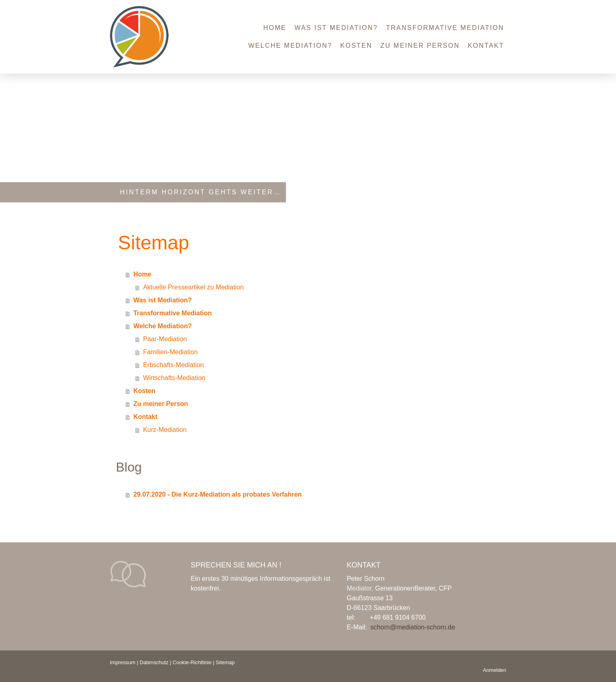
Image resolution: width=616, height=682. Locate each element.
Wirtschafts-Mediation (174, 378)
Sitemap (225, 662)
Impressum (123, 662)
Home (275, 28)
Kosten (356, 46)
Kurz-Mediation (165, 430)
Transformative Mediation (445, 28)
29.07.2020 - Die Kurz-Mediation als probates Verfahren (218, 494)
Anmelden (495, 670)
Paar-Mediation (165, 339)
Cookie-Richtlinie (192, 662)
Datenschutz (154, 662)
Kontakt (486, 46)
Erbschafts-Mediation (174, 365)
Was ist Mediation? (336, 28)
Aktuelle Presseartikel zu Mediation (194, 287)
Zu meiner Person (420, 46)
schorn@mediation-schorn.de (413, 627)
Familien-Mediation (170, 352)
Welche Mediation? (290, 46)
